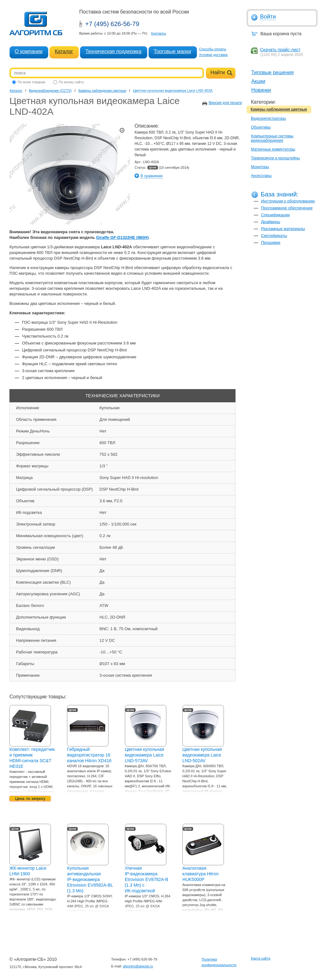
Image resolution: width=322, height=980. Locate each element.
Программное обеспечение (287, 208)
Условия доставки (213, 55)
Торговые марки (172, 51)
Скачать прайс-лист (280, 50)
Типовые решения (272, 72)
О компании (29, 51)
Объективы (261, 127)
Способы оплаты (213, 49)
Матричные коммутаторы (273, 149)
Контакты (158, 33)
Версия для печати (225, 103)
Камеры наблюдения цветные (279, 109)
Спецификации (275, 215)
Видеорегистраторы (268, 118)
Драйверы (271, 222)
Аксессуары (261, 176)
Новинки (261, 90)
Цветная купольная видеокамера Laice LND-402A (173, 91)
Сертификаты (274, 236)
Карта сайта (261, 958)
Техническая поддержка (113, 51)
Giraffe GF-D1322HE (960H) (122, 237)
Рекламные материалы (283, 229)
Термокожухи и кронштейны (275, 158)
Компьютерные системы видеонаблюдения (272, 138)
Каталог (64, 51)
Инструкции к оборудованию (288, 201)
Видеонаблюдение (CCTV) (50, 91)
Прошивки (271, 242)
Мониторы (260, 167)
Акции (258, 81)
